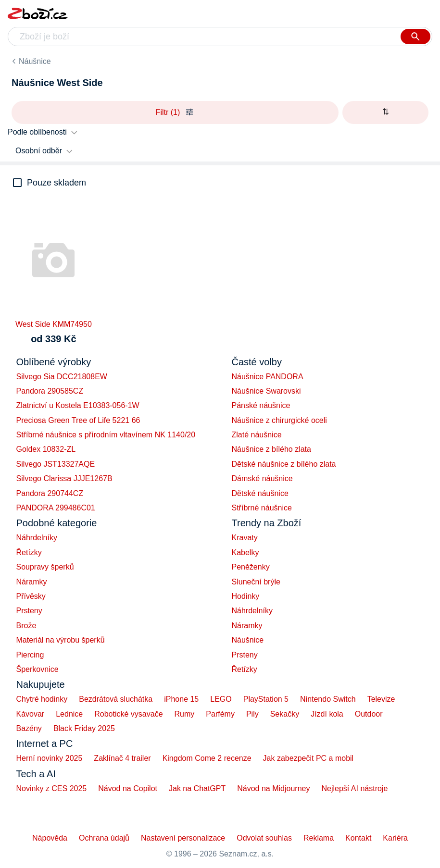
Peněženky (251, 567)
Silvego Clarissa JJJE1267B (64, 478)
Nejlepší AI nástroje (354, 788)
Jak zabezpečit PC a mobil (308, 758)
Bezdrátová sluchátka (116, 699)
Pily (252, 714)
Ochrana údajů (104, 838)
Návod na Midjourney (273, 788)
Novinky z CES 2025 (52, 788)
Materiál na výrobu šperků (61, 640)
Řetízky (29, 552)
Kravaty (245, 538)
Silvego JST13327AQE (56, 464)
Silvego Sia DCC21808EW (62, 377)
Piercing (30, 655)
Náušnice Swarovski (266, 391)
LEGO (221, 699)
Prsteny (29, 611)
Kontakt (358, 838)
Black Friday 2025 (84, 728)
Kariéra (395, 838)
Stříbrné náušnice (262, 508)
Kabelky (245, 552)
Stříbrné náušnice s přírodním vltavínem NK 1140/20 (106, 435)
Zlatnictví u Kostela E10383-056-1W (78, 405)
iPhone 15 (181, 699)
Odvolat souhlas (264, 838)
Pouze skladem (57, 183)
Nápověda (50, 838)
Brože (26, 626)
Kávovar (31, 714)
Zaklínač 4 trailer (122, 758)
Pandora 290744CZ (50, 493)
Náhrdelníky (37, 538)
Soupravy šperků (45, 567)
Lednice (69, 714)
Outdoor (369, 714)
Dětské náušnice (260, 493)
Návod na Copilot (128, 788)
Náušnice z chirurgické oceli (279, 420)
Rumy (185, 714)
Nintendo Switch (328, 699)
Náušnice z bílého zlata (271, 449)
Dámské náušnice (262, 478)
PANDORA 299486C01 (56, 508)
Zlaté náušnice (257, 435)
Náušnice (35, 61)
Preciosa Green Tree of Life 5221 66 (78, 420)
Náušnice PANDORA (268, 377)
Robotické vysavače (128, 714)
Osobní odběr (39, 151)
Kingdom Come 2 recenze (207, 758)
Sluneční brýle (256, 582)
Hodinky (246, 596)
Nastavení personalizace (183, 838)
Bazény (29, 728)
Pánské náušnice (261, 405)
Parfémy (220, 714)
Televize (381, 699)
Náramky (32, 582)
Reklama (319, 838)
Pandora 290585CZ (50, 391)
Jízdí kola (327, 714)
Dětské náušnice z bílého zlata (284, 464)
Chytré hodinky (42, 699)
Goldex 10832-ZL (46, 449)
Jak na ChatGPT (197, 788)
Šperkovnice (38, 669)
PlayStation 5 (266, 699)
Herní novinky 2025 (50, 758)
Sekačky (285, 714)
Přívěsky (31, 596)
